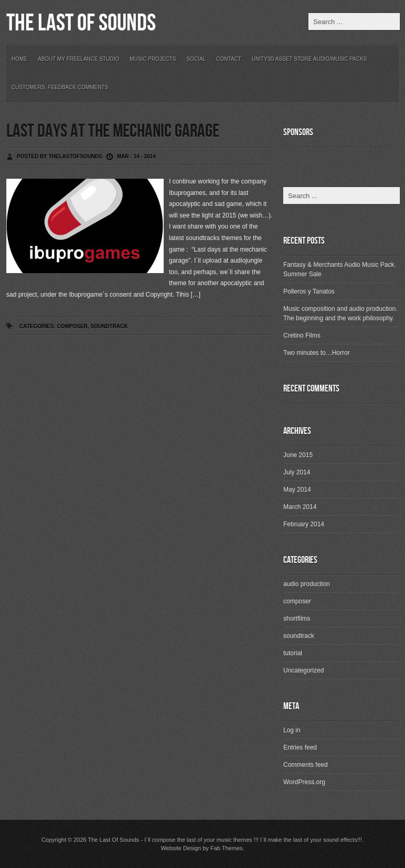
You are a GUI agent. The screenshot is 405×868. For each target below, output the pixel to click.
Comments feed (306, 765)
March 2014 (300, 507)
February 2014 (304, 524)
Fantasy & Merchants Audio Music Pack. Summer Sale (340, 269)
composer (72, 326)
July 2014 (297, 472)
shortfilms (297, 619)
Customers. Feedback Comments (60, 87)
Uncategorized (303, 670)
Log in (292, 730)
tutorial (293, 653)
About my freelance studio (78, 59)
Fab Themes (227, 848)
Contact (229, 59)
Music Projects (153, 59)
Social (196, 59)
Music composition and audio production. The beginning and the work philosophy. (340, 313)
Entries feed (300, 747)
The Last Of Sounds (81, 23)
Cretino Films (302, 335)
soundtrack (109, 326)
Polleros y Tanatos (309, 291)
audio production (307, 584)
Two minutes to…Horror (317, 353)
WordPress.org (304, 782)
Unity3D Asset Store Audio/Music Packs (310, 59)
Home (19, 59)
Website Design (181, 848)
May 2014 (297, 490)
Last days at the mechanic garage (113, 131)
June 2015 (298, 455)
